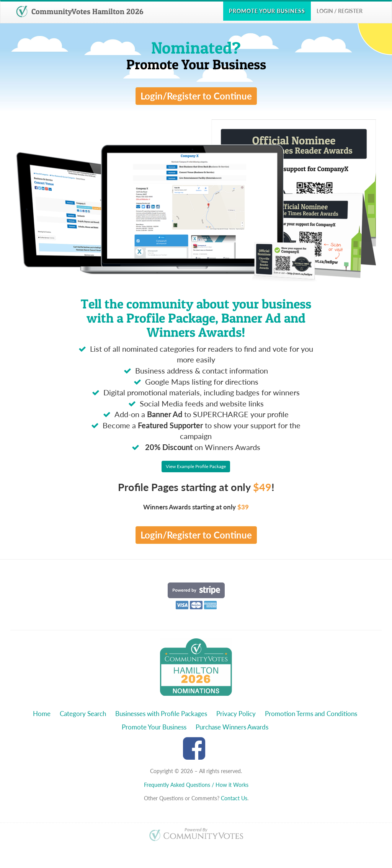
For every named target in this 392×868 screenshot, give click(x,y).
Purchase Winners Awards (232, 727)
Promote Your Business (154, 727)
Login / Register (340, 11)
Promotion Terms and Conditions (311, 714)
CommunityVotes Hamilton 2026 (80, 11)
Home (42, 714)
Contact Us (234, 798)
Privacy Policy (236, 714)
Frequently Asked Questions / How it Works (196, 785)
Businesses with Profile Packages (161, 714)
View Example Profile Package (196, 466)
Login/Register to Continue (196, 96)
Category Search (83, 714)
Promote (267, 11)
